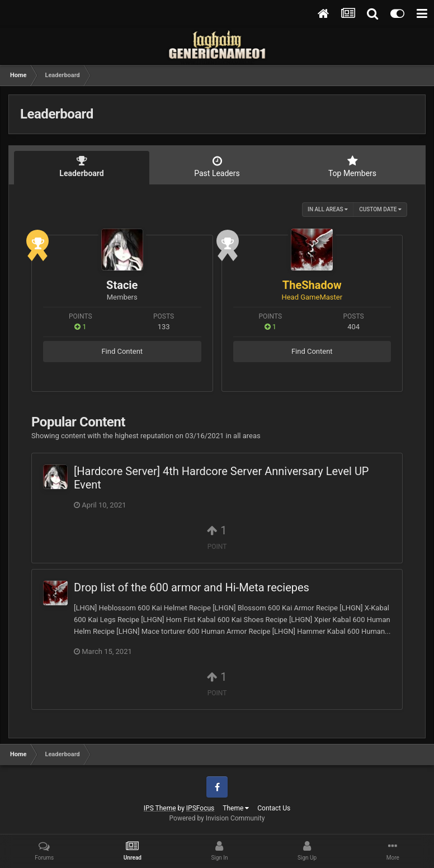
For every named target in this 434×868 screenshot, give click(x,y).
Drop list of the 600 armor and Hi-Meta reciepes (192, 587)
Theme (236, 808)
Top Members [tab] (352, 167)
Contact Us (274, 808)
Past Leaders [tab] (217, 167)
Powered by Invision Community (217, 818)
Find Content (122, 351)
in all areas (328, 209)
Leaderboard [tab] (82, 167)
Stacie (122, 285)
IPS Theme (160, 808)
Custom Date (380, 209)
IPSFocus (200, 808)
